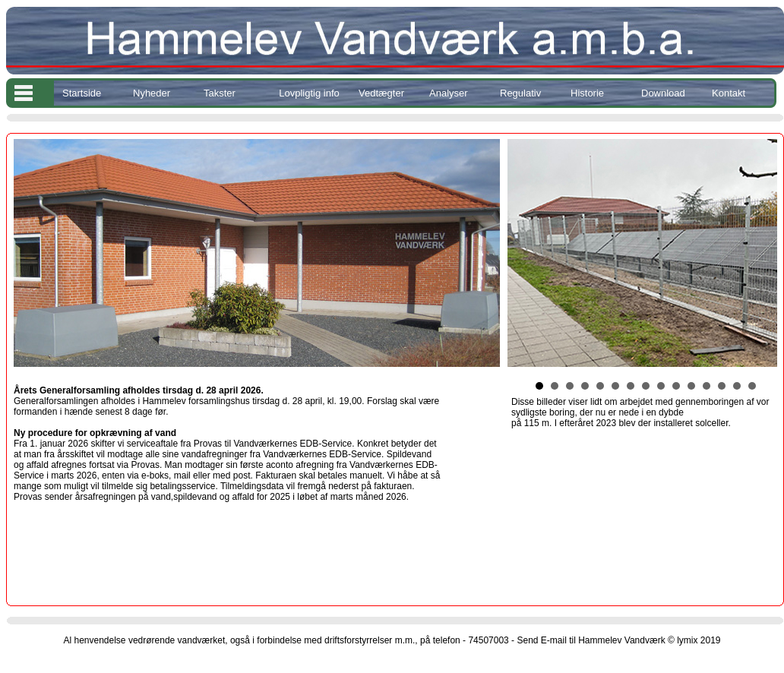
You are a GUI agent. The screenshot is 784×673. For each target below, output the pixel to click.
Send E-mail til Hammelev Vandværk (591, 640)
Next (764, 253)
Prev (527, 253)
